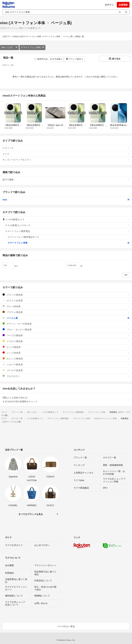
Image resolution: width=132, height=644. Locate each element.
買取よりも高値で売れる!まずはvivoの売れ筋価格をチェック (66, 400)
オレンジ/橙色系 (66, 359)
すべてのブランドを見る (31, 514)
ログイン (109, 5)
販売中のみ (41, 59)
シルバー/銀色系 (66, 364)
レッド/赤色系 (66, 353)
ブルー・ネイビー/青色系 (66, 330)
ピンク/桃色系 (66, 347)
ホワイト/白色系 (66, 300)
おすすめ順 (56, 59)
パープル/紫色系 (66, 335)
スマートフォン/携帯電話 (67, 231)
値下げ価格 (66, 180)
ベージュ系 (66, 318)
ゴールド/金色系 (66, 370)
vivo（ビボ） (9, 47)
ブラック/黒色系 (66, 295)
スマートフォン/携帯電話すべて (69, 237)
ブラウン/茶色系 (66, 312)
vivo (66, 200)
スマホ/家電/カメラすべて (67, 225)
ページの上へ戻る (66, 626)
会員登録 (123, 5)
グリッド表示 (74, 59)
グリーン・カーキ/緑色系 (66, 324)
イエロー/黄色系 (66, 341)
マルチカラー (66, 376)
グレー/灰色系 (66, 306)
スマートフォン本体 (32, 47)
